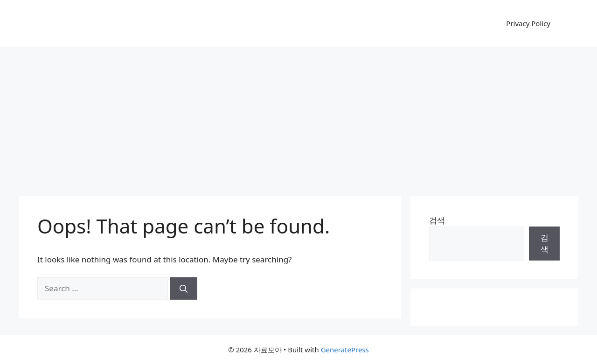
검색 (437, 220)
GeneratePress (345, 350)
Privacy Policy (528, 23)
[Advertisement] (298, 117)
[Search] (184, 288)
